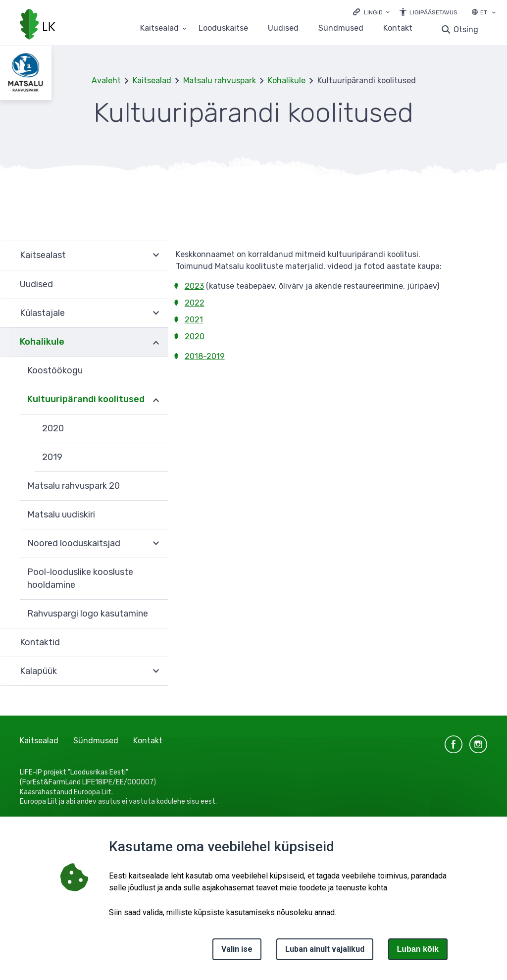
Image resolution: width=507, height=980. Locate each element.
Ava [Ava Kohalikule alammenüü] (156, 342)
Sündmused (341, 28)
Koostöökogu (55, 370)
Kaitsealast (43, 255)
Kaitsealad (152, 80)
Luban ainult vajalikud (325, 949)
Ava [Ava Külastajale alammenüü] (156, 313)
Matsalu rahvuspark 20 (74, 486)
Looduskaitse (223, 28)
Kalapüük (38, 671)
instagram (478, 744)
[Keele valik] (494, 13)
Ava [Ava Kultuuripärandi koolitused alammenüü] (156, 400)
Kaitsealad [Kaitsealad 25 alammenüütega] (159, 28)
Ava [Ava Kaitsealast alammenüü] (156, 255)
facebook (454, 744)
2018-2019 (205, 356)
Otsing (466, 29)
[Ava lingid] (371, 12)
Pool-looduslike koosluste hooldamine (80, 578)
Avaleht (106, 80)
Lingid (373, 12)
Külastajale (42, 313)
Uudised (283, 28)
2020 (53, 428)
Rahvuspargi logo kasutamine (88, 614)
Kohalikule (287, 80)
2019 (52, 457)
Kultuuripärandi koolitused (86, 399)
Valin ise (237, 949)
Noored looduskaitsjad (74, 543)
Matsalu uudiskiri (61, 515)
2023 (194, 286)
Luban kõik (418, 949)
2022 (195, 303)
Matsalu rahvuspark (220, 80)
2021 (194, 320)
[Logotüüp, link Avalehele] (38, 25)
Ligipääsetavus (433, 12)
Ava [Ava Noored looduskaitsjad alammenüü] (156, 544)
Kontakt (398, 28)
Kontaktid (40, 642)
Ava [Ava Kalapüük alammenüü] (156, 671)
